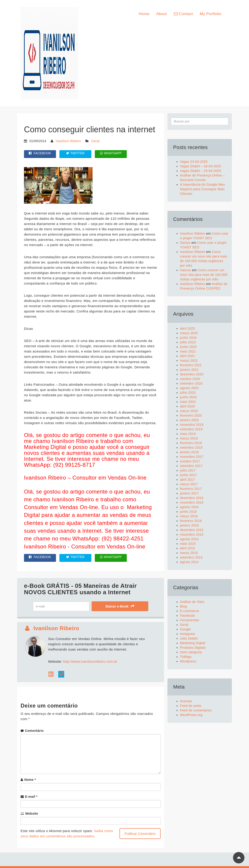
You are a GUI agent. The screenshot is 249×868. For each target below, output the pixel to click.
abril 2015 (188, 548)
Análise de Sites (192, 602)
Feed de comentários (196, 710)
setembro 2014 (191, 557)
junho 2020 (188, 397)
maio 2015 (188, 544)
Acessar (186, 701)
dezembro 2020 (192, 374)
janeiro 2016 (189, 525)
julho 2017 (188, 470)
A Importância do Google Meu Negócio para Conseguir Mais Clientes (202, 189)
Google (185, 629)
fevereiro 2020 (191, 415)
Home (144, 14)
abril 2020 (188, 406)
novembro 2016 (192, 502)
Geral (95, 141)
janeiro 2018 (189, 452)
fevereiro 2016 (191, 521)
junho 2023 (188, 347)
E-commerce (189, 611)
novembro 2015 (192, 534)
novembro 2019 (192, 425)
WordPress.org (191, 715)
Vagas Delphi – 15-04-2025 (200, 171)
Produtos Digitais (193, 648)
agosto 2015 (189, 539)
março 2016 (189, 516)
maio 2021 (188, 351)
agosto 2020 (189, 388)
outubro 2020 (190, 379)
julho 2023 (188, 342)
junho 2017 (188, 475)
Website (32, 814)
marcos (185, 270)
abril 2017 (188, 480)
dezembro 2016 (192, 498)
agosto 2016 (189, 507)
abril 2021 (188, 356)
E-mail (31, 797)
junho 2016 (188, 512)
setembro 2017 (191, 466)
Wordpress (188, 661)
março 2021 (189, 361)
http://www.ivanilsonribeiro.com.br (90, 661)
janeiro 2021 (189, 370)
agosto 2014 (189, 562)
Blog (183, 606)
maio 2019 (188, 434)
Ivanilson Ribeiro (68, 141)
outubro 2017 (190, 461)
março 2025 (189, 333)
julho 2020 (188, 393)
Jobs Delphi (189, 638)
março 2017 (189, 484)
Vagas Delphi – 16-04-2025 (200, 166)
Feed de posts (191, 706)
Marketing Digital (193, 643)
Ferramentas (190, 620)
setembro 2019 (191, 429)
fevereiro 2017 (191, 489)
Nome (30, 780)
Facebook (187, 616)
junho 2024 (188, 338)
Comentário (34, 731)
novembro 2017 (192, 457)
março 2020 (189, 411)
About (162, 14)
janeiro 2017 (189, 493)
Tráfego (186, 657)
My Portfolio (211, 14)
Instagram (188, 634)
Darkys (185, 243)
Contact (183, 14)
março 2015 (189, 553)
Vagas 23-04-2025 (194, 162)
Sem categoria (191, 652)
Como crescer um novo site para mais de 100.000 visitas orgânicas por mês (204, 275)
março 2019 (189, 438)
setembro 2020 (191, 383)
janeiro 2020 (189, 420)
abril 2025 (188, 328)
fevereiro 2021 (191, 365)
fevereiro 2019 (191, 443)
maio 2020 (188, 402)
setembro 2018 (191, 448)
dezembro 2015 (192, 530)
